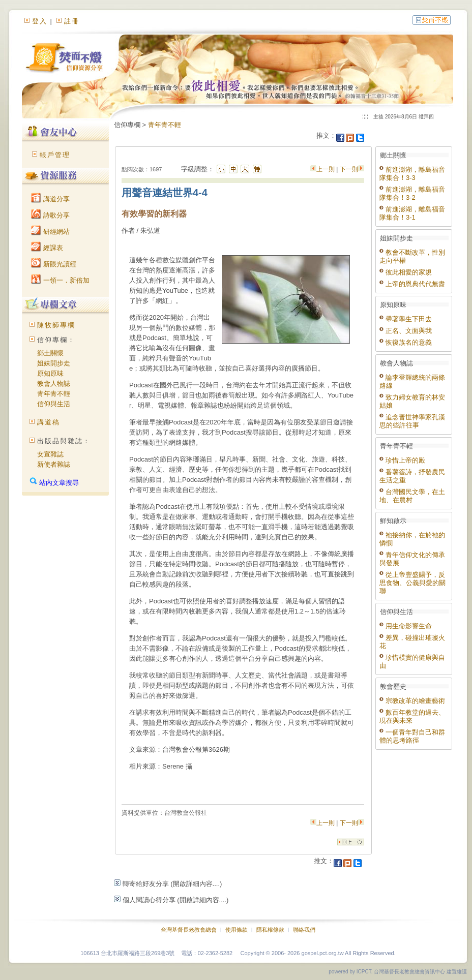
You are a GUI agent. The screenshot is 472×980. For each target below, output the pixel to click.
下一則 (349, 169)
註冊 (72, 21)
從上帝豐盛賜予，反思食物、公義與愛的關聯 (412, 583)
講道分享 (50, 199)
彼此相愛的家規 (406, 272)
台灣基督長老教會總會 (189, 930)
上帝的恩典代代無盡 (412, 284)
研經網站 (50, 232)
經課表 (47, 248)
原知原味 (50, 373)
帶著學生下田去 (406, 319)
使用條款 (237, 930)
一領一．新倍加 (60, 280)
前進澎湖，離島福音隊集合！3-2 (412, 193)
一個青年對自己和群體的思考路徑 (412, 736)
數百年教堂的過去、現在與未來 (412, 716)
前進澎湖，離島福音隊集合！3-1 (412, 213)
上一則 (326, 169)
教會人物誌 (54, 384)
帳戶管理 (55, 155)
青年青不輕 (54, 394)
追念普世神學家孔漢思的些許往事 (412, 421)
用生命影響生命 (406, 626)
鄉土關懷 (50, 353)
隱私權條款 (270, 930)
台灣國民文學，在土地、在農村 (412, 496)
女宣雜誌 (50, 454)
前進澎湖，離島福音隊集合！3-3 (412, 174)
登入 (40, 21)
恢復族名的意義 (406, 342)
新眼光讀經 (54, 264)
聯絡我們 (304, 930)
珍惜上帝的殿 (402, 460)
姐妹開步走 (54, 363)
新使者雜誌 (54, 464)
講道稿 (49, 422)
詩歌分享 (50, 215)
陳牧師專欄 (56, 325)
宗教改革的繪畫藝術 (412, 701)
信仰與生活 (54, 404)
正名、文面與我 (406, 331)
